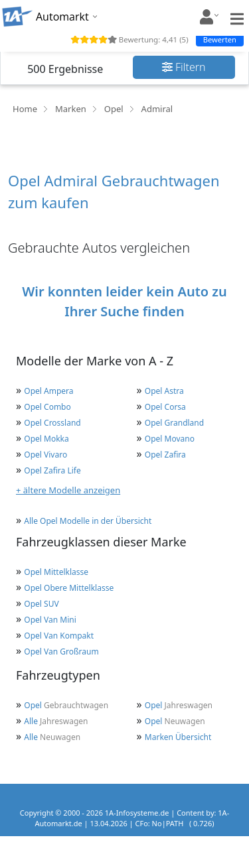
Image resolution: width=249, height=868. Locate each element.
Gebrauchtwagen (66, 705)
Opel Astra (164, 391)
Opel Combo (47, 407)
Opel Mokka (46, 439)
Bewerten (220, 39)
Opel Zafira (165, 455)
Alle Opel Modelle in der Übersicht (88, 521)
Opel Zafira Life (52, 470)
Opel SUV (41, 604)
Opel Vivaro (45, 455)
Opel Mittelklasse (56, 572)
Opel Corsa (165, 407)
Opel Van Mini (50, 620)
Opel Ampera (48, 391)
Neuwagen (175, 721)
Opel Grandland (174, 423)
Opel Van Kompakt (59, 636)
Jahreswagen (179, 705)
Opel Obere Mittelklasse (69, 588)
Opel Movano (170, 439)
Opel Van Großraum (61, 651)
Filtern (184, 67)
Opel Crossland (52, 423)
